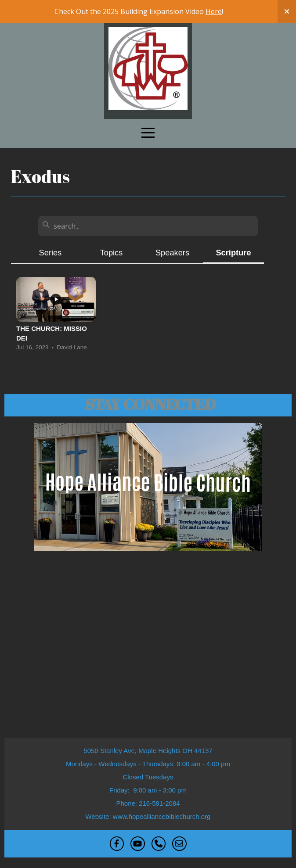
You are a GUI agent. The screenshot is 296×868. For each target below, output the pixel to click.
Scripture (233, 253)
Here (214, 11)
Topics (112, 253)
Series (51, 253)
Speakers (172, 253)
